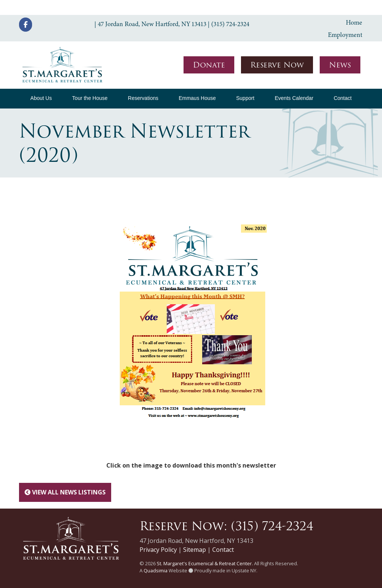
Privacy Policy (158, 550)
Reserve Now (277, 65)
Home (354, 22)
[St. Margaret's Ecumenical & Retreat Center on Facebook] (26, 25)
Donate (209, 65)
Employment (345, 35)
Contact (223, 550)
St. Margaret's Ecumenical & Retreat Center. (205, 563)
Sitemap (195, 550)
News (340, 65)
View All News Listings (65, 492)
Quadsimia (156, 570)
